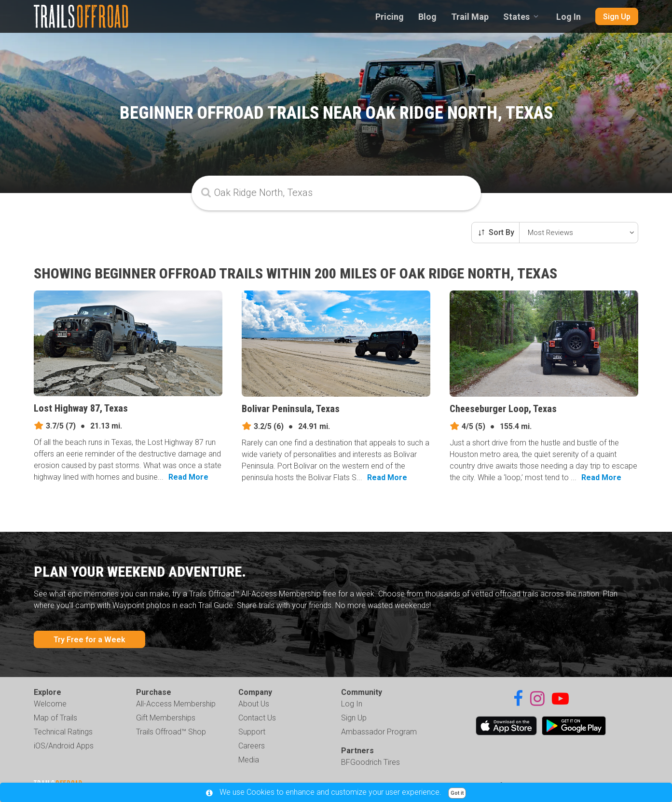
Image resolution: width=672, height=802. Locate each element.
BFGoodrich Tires (370, 762)
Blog (427, 17)
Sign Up (617, 17)
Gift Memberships (166, 718)
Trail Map (470, 17)
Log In (569, 17)
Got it (457, 793)
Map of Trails (55, 718)
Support (252, 732)
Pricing (390, 17)
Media (249, 760)
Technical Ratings (63, 732)
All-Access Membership (176, 704)
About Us (254, 704)
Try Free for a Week (89, 640)
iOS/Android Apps (64, 746)
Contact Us (257, 718)
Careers (252, 746)
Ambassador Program (379, 732)
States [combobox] (516, 17)
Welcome (50, 704)
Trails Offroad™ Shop (171, 732)
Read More (188, 477)
